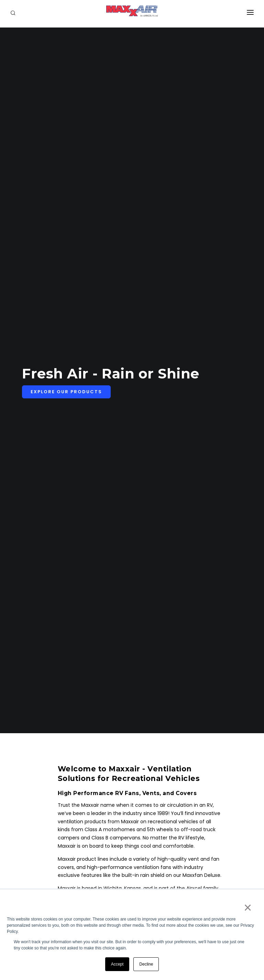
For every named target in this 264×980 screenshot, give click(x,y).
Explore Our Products (66, 392)
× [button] (247, 907)
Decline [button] (146, 964)
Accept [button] (117, 964)
